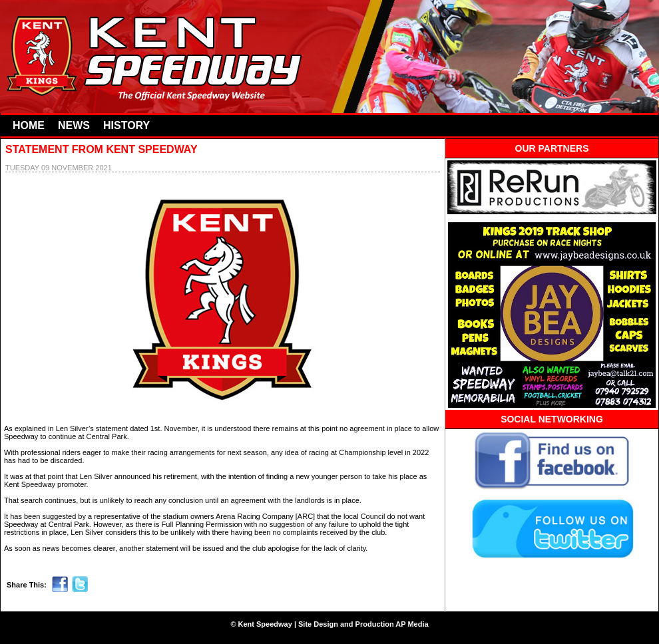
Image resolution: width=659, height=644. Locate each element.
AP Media (412, 624)
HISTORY (126, 125)
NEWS (74, 125)
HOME (29, 125)
